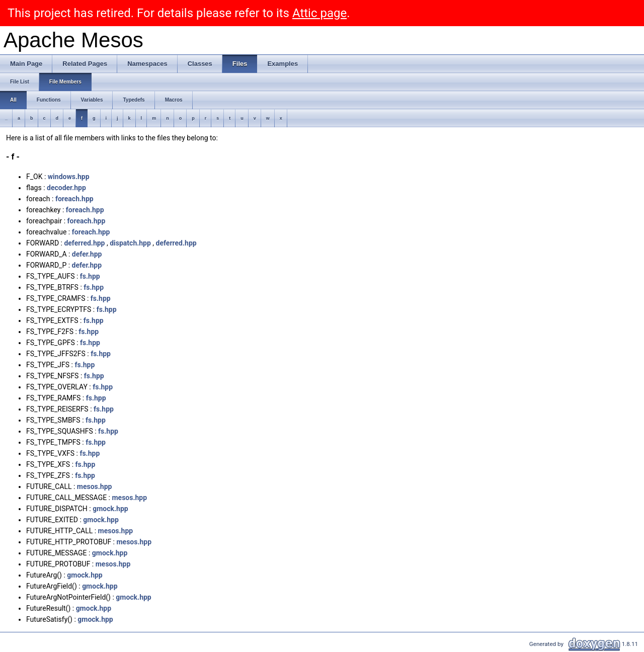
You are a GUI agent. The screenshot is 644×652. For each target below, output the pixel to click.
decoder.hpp (66, 188)
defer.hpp (87, 254)
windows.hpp (69, 177)
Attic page (319, 13)
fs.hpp (90, 276)
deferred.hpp (84, 243)
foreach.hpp (74, 199)
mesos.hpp (95, 486)
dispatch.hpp (130, 243)
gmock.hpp (110, 509)
